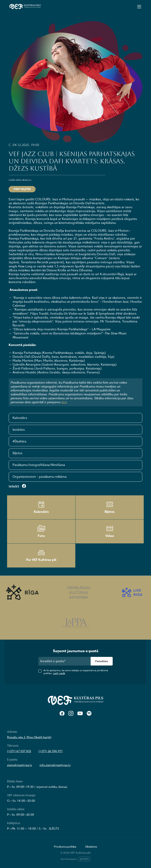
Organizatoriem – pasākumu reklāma (40, 477)
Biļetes (17, 453)
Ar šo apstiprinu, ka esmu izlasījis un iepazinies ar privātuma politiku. (76, 672)
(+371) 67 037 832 (19, 751)
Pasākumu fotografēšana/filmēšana (39, 465)
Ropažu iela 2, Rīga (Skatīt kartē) (29, 737)
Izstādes (19, 430)
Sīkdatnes (91, 847)
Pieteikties (102, 661)
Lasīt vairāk (59, 673)
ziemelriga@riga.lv (20, 765)
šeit (64, 402)
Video (110, 531)
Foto (41, 531)
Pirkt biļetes (22, 189)
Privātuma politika (65, 847)
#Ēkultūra (19, 441)
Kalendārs (20, 418)
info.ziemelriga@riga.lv (55, 765)
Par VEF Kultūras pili (41, 556)
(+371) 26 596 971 (51, 751)
